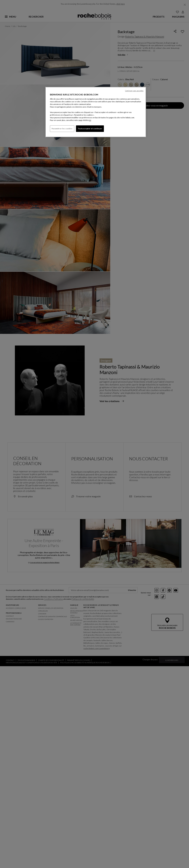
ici (90, 120)
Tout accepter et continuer (90, 129)
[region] (96, 112)
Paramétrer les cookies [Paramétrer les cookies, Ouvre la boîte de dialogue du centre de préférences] (62, 129)
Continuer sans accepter (134, 91)
